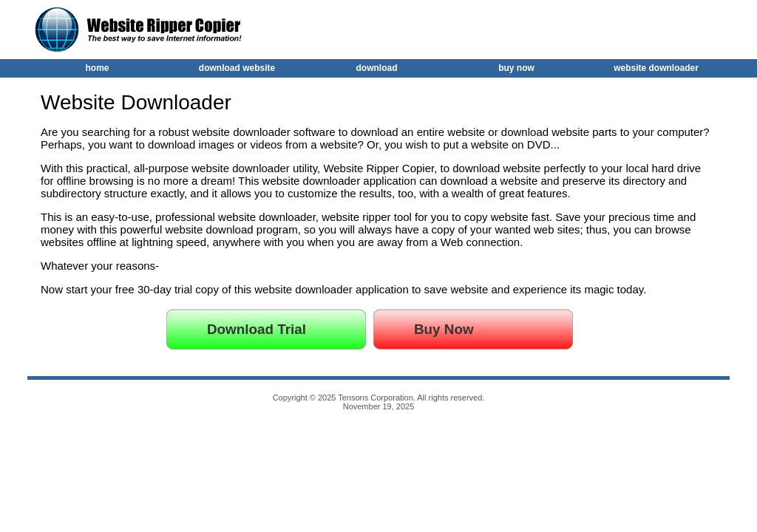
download (377, 68)
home (97, 68)
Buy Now (444, 329)
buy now (516, 68)
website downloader (656, 68)
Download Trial (257, 329)
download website (237, 68)
